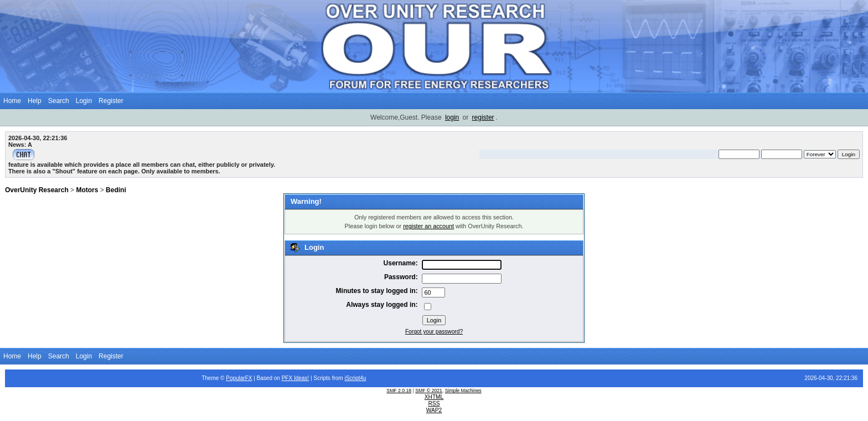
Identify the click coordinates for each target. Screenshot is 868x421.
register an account (428, 226)
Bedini (116, 190)
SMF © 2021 (429, 391)
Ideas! (301, 378)
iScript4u (355, 378)
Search (59, 101)
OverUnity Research (37, 190)
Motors (87, 190)
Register (111, 101)
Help (35, 101)
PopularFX (239, 378)
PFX (288, 378)
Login (84, 101)
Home (12, 101)
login (452, 117)
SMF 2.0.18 (399, 391)
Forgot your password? (434, 332)
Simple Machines (463, 391)
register (483, 117)
